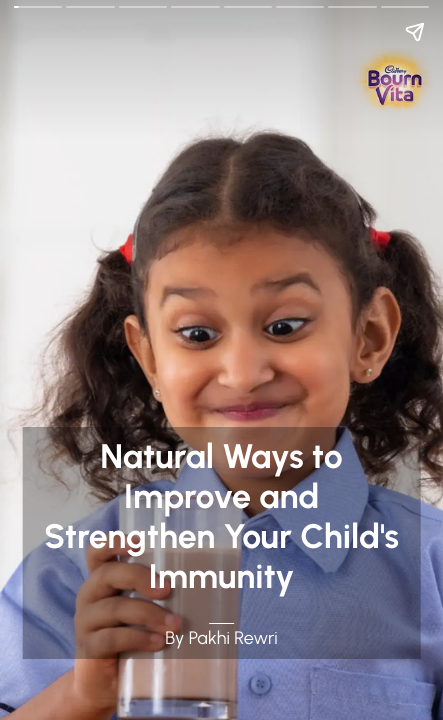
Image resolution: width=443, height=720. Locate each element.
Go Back (26, 13)
